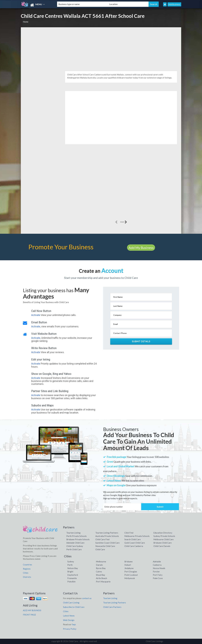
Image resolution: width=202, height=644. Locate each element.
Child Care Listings (154, 641)
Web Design (69, 620)
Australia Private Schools (107, 536)
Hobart (128, 565)
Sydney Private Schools (164, 536)
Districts (27, 577)
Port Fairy (158, 575)
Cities (26, 573)
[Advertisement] (101, 48)
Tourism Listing (73, 533)
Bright (70, 572)
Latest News (69, 616)
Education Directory (163, 533)
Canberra (157, 565)
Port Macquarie (103, 582)
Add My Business (141, 248)
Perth (70, 565)
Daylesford (73, 575)
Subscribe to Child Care (74, 607)
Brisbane (128, 562)
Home (26, 22)
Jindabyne (129, 568)
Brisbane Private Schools (78, 539)
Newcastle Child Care (105, 546)
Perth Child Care (74, 549)
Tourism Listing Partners (107, 533)
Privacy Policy (70, 629)
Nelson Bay (73, 568)
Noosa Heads (159, 568)
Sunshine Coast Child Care (107, 543)
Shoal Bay (101, 575)
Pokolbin (71, 582)
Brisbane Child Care (163, 543)
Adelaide (157, 562)
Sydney (71, 562)
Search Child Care (133, 539)
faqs (74, 624)
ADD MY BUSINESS (32, 610)
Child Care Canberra (134, 546)
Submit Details (141, 341)
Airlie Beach (101, 578)
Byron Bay (101, 568)
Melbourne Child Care (163, 539)
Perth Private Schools (76, 536)
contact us (87, 598)
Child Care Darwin (162, 546)
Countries (27, 565)
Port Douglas (131, 572)
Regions (27, 569)
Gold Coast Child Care (135, 543)
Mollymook (130, 578)
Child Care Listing (71, 603)
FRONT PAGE (29, 615)
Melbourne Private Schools (137, 536)
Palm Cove (158, 578)
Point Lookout (131, 575)
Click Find (129, 533)
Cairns (99, 572)
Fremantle (72, 578)
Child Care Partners (112, 607)
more (124, 222)
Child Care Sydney (75, 546)
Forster (156, 572)
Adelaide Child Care (75, 543)
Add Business (174, 4)
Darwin (99, 565)
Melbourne (101, 562)
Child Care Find (102, 539)
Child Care (100, 549)
